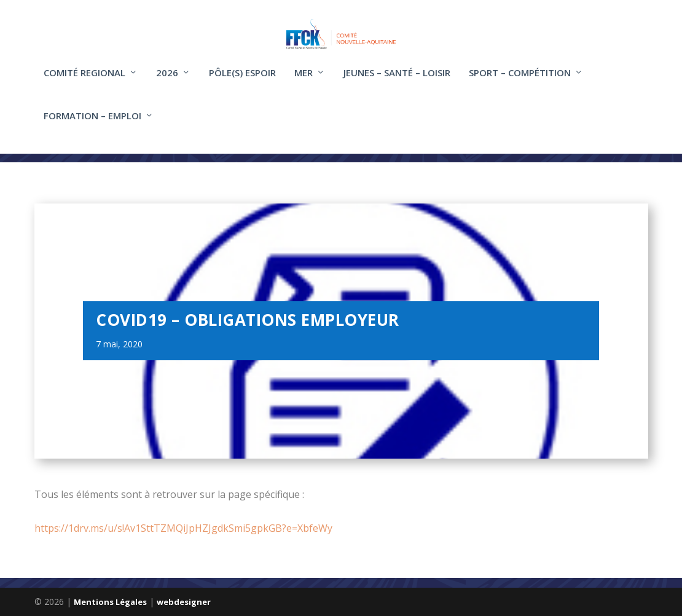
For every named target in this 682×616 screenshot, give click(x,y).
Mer (304, 82)
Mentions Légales (110, 602)
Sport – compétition (520, 82)
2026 (167, 82)
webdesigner (184, 602)
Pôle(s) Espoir (242, 82)
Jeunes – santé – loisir (397, 82)
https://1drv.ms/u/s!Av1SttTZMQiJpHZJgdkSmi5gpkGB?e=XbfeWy (183, 528)
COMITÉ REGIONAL (84, 82)
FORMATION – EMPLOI (92, 125)
